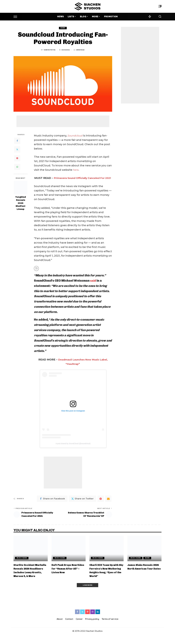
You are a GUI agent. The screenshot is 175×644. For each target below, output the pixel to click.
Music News (22, 563)
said (93, 285)
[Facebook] (17, 141)
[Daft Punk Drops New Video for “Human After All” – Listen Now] (69, 554)
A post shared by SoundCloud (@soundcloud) (73, 448)
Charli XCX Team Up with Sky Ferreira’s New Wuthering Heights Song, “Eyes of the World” (105, 578)
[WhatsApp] (17, 167)
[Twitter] (17, 149)
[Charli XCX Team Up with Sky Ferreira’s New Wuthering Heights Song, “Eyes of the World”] (107, 554)
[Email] (108, 503)
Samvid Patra (50, 50)
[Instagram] (93, 621)
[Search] (160, 17)
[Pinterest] (17, 158)
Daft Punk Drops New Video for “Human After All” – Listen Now (67, 574)
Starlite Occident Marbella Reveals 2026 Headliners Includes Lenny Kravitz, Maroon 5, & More (30, 578)
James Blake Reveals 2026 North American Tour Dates (141, 574)
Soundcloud (76, 136)
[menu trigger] (17, 17)
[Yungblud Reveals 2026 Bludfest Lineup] (21, 188)
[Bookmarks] (160, 6)
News (63, 28)
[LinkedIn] (98, 621)
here (76, 170)
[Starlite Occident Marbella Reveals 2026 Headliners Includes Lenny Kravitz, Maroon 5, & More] (31, 554)
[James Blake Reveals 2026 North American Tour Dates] (145, 554)
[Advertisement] (63, 121)
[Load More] (87, 594)
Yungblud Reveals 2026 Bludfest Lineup (21, 203)
